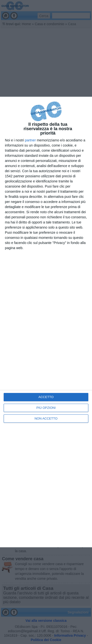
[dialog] (46, 322)
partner (30, 140)
